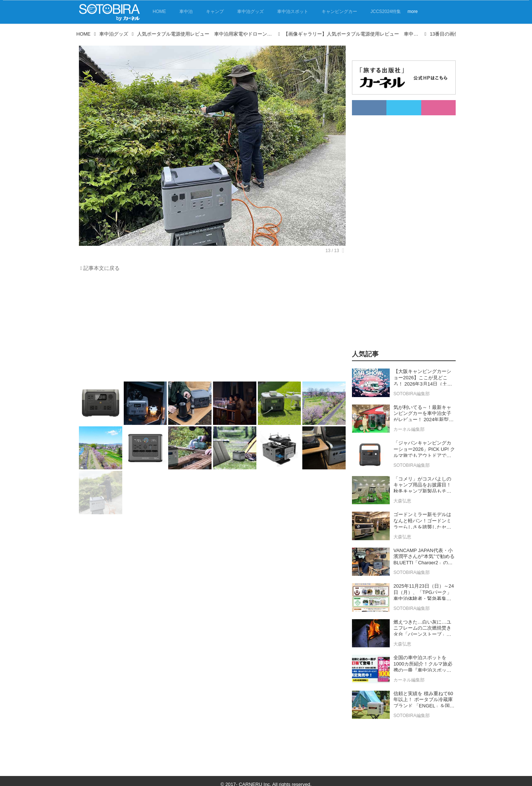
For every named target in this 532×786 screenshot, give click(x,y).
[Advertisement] (210, 328)
